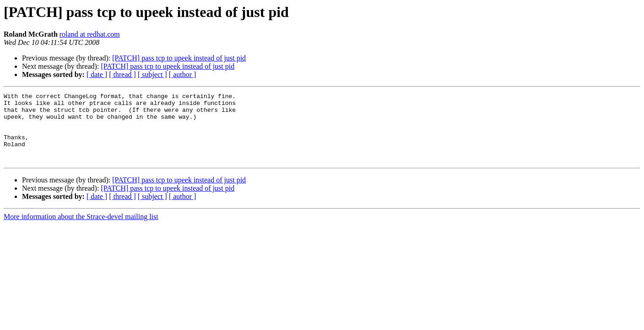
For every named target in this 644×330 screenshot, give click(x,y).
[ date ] (97, 74)
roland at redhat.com (90, 34)
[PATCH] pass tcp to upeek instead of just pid (179, 58)
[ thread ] (122, 74)
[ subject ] (152, 74)
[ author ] (183, 74)
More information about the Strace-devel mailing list (81, 230)
